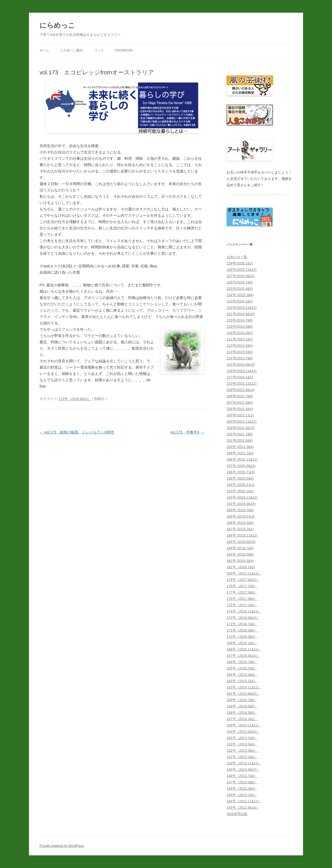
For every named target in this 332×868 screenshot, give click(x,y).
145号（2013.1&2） (242, 795)
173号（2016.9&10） (75, 399)
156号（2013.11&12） (244, 725)
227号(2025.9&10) (241, 276)
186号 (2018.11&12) (242, 535)
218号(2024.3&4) (240, 333)
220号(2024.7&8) (240, 320)
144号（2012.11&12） (244, 801)
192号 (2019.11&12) (242, 497)
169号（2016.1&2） (242, 643)
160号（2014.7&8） (242, 700)
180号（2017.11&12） (244, 573)
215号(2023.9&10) (241, 365)
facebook (124, 50)
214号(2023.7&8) (240, 358)
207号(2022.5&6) (240, 402)
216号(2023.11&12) (241, 371)
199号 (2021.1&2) (240, 453)
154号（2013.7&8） (242, 738)
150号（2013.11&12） (244, 763)
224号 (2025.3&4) (240, 295)
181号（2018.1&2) (241, 567)
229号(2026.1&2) (240, 263)
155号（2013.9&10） (243, 732)
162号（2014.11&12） (244, 687)
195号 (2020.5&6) (240, 478)
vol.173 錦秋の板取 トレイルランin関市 (77, 432)
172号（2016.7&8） (242, 624)
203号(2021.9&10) (241, 428)
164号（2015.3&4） (242, 675)
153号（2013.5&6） (242, 744)
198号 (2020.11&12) (242, 459)
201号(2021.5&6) (240, 440)
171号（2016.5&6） (242, 630)
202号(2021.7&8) (240, 434)
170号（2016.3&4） (242, 637)
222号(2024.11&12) (241, 308)
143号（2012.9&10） (243, 807)
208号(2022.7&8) (240, 396)
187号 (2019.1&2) (240, 529)
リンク (99, 50)
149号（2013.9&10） (243, 770)
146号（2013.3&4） (242, 789)
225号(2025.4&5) (240, 289)
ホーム (44, 50)
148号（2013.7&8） (242, 776)
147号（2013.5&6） (242, 782)
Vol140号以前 (237, 814)
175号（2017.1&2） (242, 605)
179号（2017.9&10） (243, 580)
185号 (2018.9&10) (241, 542)
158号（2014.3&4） (242, 713)
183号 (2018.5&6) (240, 554)
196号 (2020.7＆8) (241, 472)
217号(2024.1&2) (240, 377)
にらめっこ (57, 25)
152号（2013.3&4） (242, 751)
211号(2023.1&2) (240, 339)
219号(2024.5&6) (240, 327)
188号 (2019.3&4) (240, 523)
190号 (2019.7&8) (240, 510)
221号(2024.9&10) (241, 314)
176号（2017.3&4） (242, 599)
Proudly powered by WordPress (62, 846)
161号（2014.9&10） (243, 694)
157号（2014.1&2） (242, 719)
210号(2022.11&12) (241, 384)
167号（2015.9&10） (243, 656)
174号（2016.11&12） (244, 611)
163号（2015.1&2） (242, 681)
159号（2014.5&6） (242, 706)
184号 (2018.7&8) (240, 548)
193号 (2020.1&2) (240, 491)
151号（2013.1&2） (242, 757)
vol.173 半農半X (187, 432)
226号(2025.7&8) (240, 282)
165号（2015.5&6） (242, 668)
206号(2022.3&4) (240, 409)
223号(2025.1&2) (240, 301)
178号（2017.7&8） (242, 586)
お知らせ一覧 (237, 257)
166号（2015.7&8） (242, 662)
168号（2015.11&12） (244, 649)
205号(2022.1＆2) (240, 415)
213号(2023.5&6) (240, 352)
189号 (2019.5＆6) (241, 516)
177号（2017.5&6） (242, 592)
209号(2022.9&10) (241, 390)
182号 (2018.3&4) (240, 561)
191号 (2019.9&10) (241, 504)
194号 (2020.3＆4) (241, 485)
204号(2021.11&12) (241, 421)
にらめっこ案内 (72, 50)
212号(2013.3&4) (240, 346)
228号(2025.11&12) (241, 270)
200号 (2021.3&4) (240, 447)
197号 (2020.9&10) (241, 466)
